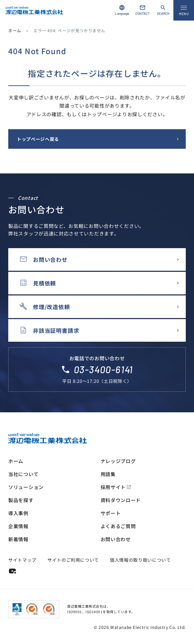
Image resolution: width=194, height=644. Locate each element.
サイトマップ (22, 560)
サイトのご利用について (73, 560)
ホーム (15, 30)
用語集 (108, 474)
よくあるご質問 (118, 526)
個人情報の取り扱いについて (140, 560)
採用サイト (116, 487)
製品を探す (21, 500)
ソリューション (26, 487)
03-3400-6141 (104, 369)
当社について (23, 474)
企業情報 (18, 526)
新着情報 (18, 539)
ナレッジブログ (118, 461)
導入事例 (18, 513)
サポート (111, 513)
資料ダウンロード (121, 500)
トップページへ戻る (38, 139)
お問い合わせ (116, 539)
